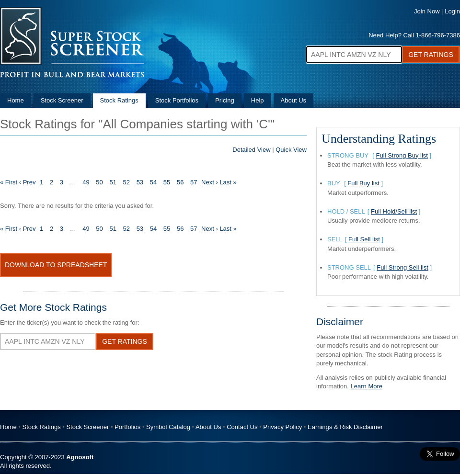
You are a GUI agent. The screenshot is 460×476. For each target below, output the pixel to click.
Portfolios (127, 427)
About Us (293, 100)
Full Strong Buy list (402, 155)
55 (167, 182)
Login (452, 11)
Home (16, 100)
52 (126, 182)
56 (180, 182)
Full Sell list (364, 239)
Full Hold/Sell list (394, 211)
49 (86, 182)
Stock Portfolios (177, 100)
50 (99, 182)
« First (9, 182)
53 (140, 182)
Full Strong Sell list (402, 267)
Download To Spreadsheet (56, 265)
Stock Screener (62, 100)
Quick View (291, 150)
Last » (228, 182)
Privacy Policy (282, 427)
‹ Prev (28, 182)
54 (153, 182)
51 (113, 182)
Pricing (225, 100)
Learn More (367, 386)
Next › (210, 182)
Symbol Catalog (168, 427)
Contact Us (242, 427)
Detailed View (251, 150)
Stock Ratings (119, 100)
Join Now (427, 11)
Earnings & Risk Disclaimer (345, 427)
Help (258, 100)
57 (194, 182)
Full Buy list (363, 183)
